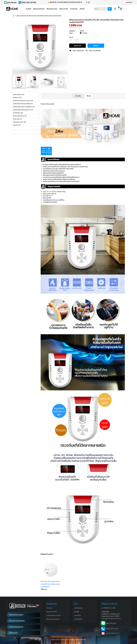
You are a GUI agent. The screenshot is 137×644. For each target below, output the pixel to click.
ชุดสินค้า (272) (17, 97)
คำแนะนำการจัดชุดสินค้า (17, 621)
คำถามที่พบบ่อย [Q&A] (78, 608)
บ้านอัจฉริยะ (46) (18, 113)
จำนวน (71, 37)
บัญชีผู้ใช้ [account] (77, 612)
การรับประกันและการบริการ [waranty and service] (54, 615)
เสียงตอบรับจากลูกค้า (16, 615)
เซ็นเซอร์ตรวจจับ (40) (20, 122)
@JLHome (111, 623)
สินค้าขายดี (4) (17, 119)
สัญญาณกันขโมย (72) (20, 116)
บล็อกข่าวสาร (13, 633)
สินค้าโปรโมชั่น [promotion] (78, 619)
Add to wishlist (77, 51)
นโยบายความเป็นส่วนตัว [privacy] (53, 619)
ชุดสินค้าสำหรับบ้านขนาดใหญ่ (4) (23, 104)
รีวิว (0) (89, 96)
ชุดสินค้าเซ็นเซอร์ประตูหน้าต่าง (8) (23, 110)
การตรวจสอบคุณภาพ (16, 627)
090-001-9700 (112, 629)
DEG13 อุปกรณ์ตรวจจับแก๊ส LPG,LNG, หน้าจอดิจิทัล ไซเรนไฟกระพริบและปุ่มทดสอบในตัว (39, 16)
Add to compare (93, 51)
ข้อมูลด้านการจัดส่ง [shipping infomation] (52, 612)
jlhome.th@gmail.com (113, 633)
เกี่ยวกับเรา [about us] (49, 608)
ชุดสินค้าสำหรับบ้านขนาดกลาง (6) (23, 101)
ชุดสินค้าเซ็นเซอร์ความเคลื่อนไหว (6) (24, 107)
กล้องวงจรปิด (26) (19, 94)
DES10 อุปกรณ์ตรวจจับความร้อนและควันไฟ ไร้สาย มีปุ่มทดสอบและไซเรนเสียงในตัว (50, 584)
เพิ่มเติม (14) (17, 125)
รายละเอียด (78, 96)
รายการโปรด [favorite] (78, 615)
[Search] (100, 9)
